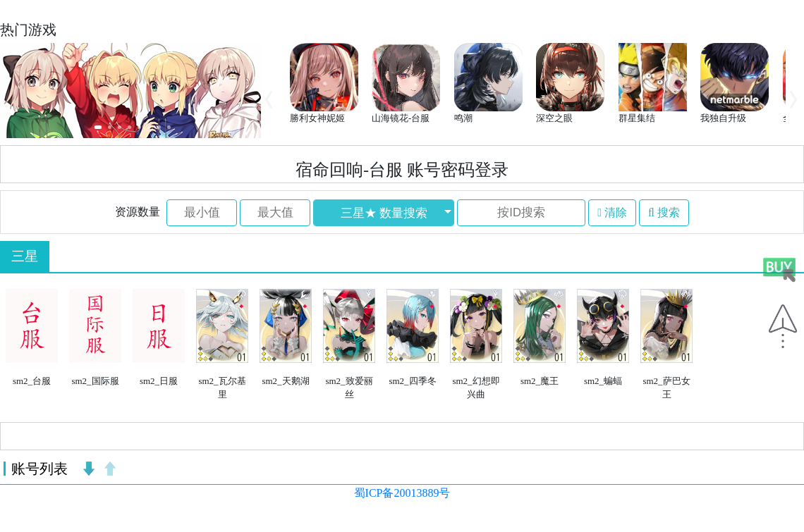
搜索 (664, 212)
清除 (612, 212)
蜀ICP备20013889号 (402, 493)
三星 (25, 256)
